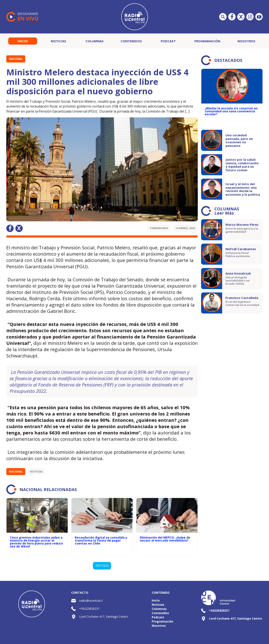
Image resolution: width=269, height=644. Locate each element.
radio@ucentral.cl (91, 601)
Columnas (95, 41)
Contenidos (131, 41)
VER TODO (102, 566)
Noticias (59, 41)
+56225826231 (89, 609)
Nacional (16, 59)
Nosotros (246, 41)
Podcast (168, 41)
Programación (207, 41)
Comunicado (159, 228)
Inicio (23, 41)
